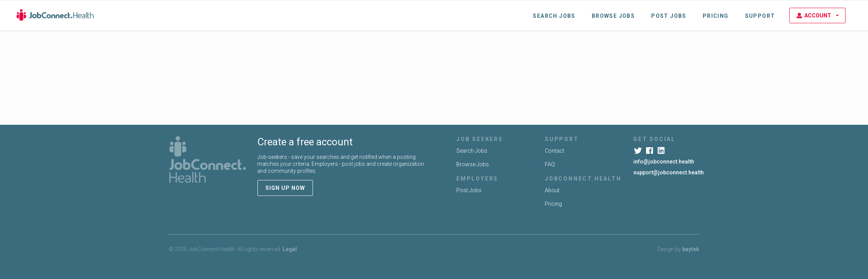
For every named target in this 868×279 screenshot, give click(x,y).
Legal (290, 249)
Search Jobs (554, 16)
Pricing (716, 16)
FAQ (550, 164)
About (552, 190)
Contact (554, 151)
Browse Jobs (613, 16)
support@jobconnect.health (669, 172)
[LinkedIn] (662, 151)
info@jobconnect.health (664, 162)
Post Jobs (669, 16)
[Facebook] (650, 151)
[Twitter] (638, 151)
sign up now (285, 188)
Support (760, 16)
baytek (691, 249)
